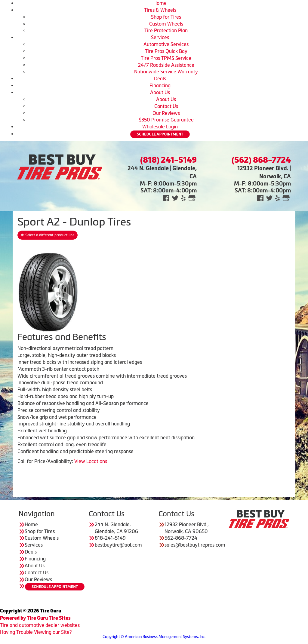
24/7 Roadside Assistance (166, 65)
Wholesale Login (160, 127)
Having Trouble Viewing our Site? (36, 632)
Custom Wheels (166, 24)
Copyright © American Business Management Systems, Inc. (154, 637)
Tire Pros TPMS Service (166, 58)
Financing (160, 85)
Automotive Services (166, 44)
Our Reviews (166, 113)
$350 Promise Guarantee (166, 120)
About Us (160, 92)
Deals (160, 78)
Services (160, 37)
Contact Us (166, 106)
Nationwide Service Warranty (166, 72)
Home (160, 3)
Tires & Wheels (160, 10)
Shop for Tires (166, 17)
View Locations (91, 461)
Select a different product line (48, 235)
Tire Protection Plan (166, 30)
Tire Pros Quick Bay (166, 51)
